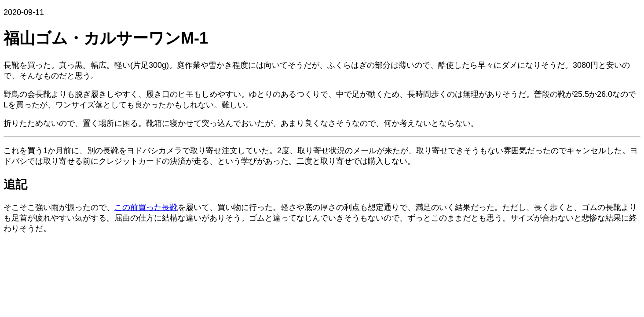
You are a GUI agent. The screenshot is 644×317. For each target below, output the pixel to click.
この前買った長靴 (146, 207)
